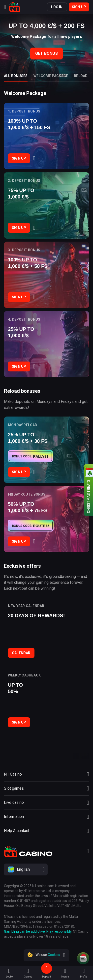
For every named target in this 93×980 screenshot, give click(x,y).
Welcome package (51, 76)
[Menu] (5, 7)
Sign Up (19, 158)
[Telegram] (88, 852)
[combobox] (46, 869)
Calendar (21, 653)
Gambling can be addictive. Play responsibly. (38, 931)
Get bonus (46, 53)
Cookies (54, 955)
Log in (57, 7)
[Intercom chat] (83, 958)
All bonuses (16, 76)
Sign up (79, 7)
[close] (64, 955)
